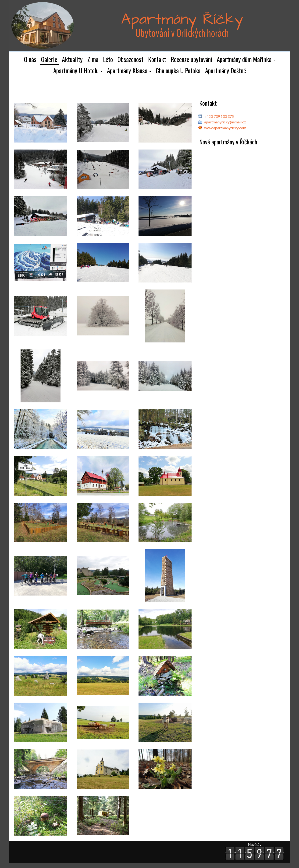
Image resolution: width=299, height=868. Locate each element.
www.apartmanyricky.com (225, 128)
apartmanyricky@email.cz (225, 122)
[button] (246, 60)
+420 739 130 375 (219, 116)
